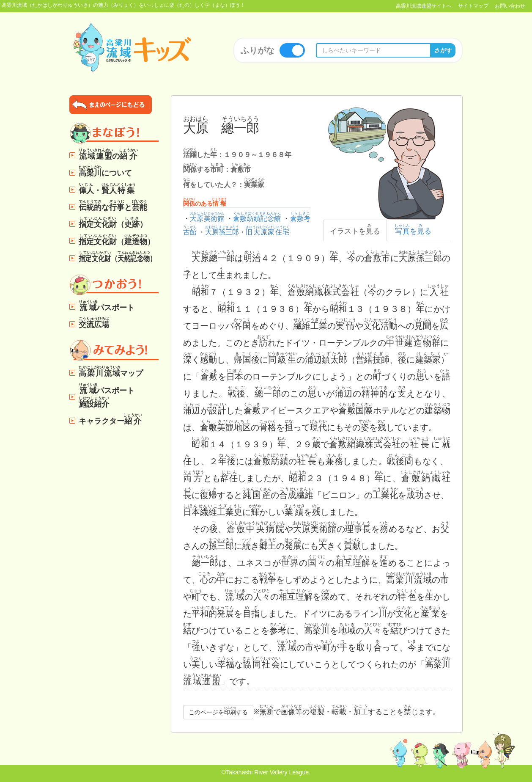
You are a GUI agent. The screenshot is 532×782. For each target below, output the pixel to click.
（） (113, 222)
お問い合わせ (510, 6)
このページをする (218, 711)
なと (113, 205)
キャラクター (111, 419)
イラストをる (355, 229)
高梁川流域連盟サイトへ (424, 6)
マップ (111, 371)
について (105, 171)
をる (413, 229)
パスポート (107, 306)
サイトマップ (473, 6)
